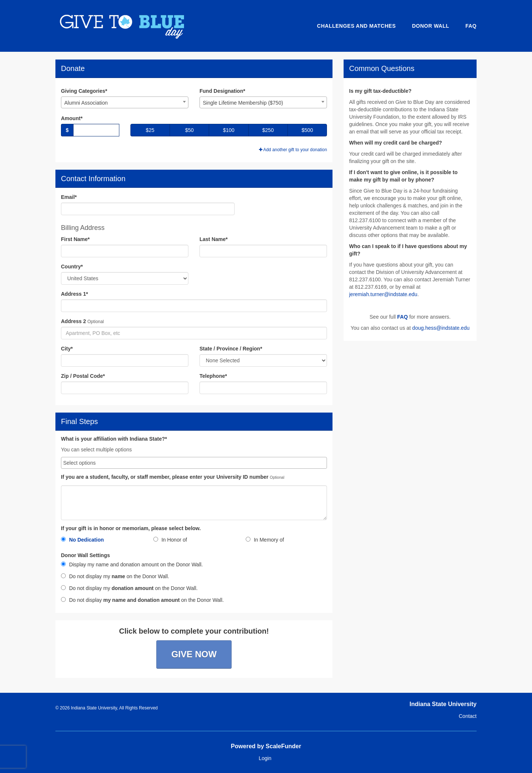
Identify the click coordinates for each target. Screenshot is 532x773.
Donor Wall (431, 26)
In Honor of (170, 540)
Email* (69, 197)
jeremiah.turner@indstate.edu (383, 294)
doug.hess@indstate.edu (441, 328)
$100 (229, 130)
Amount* (72, 118)
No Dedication (82, 540)
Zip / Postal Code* (83, 376)
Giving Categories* (84, 91)
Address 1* (74, 294)
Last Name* (214, 239)
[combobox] (125, 102)
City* (67, 349)
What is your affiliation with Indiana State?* (114, 439)
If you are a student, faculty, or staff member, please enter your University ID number (165, 477)
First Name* (75, 239)
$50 (189, 130)
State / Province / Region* (231, 349)
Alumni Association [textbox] (86, 103)
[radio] (102, 541)
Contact (468, 716)
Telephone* (213, 376)
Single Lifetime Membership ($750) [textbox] (243, 103)
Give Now (194, 654)
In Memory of (265, 540)
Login (265, 758)
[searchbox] (194, 463)
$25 (150, 130)
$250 (268, 130)
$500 (307, 130)
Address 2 (74, 321)
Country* (72, 267)
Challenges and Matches (356, 26)
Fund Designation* (222, 91)
